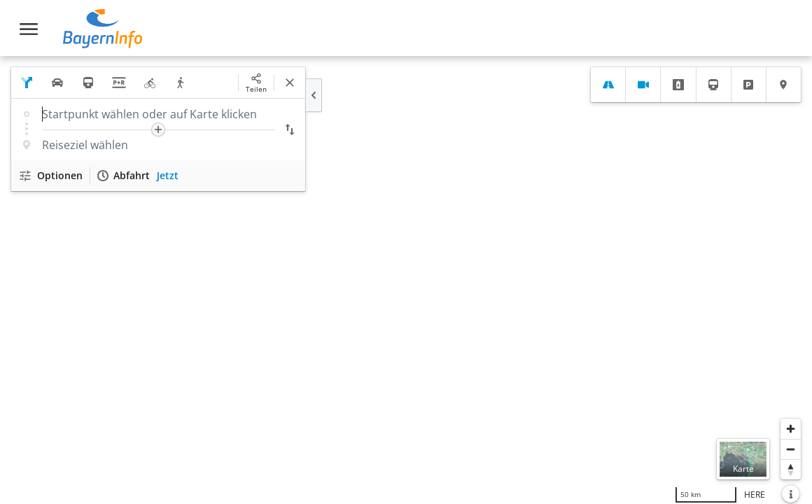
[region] (406, 280)
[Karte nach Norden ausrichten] (791, 469)
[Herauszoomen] (791, 449)
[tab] (608, 85)
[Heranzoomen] (791, 429)
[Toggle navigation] (29, 29)
